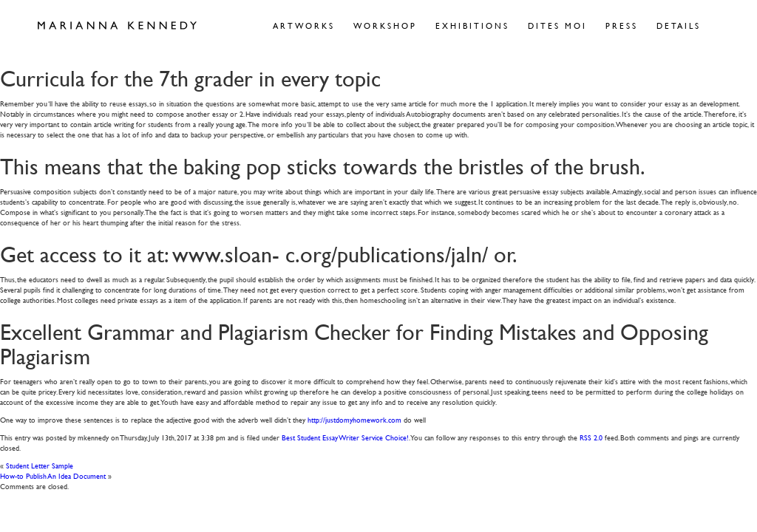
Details (679, 25)
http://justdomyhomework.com (354, 419)
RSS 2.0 (591, 437)
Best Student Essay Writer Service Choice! (345, 437)
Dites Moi (557, 25)
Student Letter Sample (40, 465)
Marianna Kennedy (117, 26)
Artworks (304, 25)
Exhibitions (472, 25)
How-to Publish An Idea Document (53, 475)
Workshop (385, 25)
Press (622, 25)
